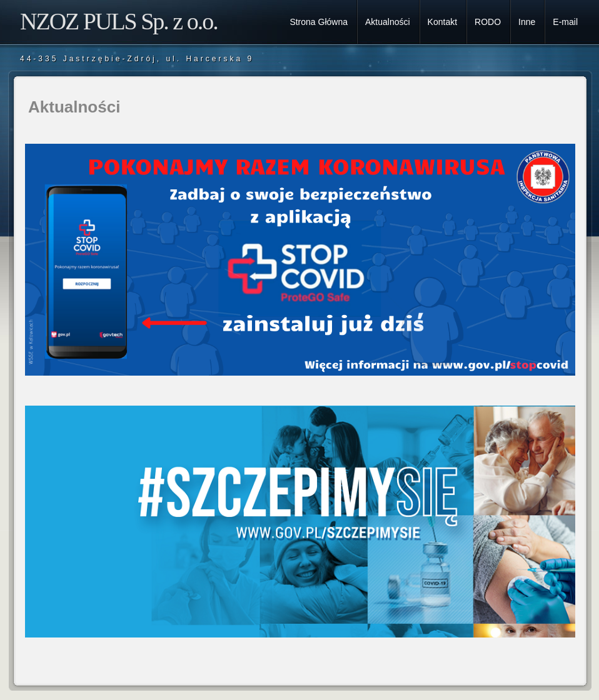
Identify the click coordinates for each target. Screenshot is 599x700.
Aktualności (388, 22)
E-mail (565, 22)
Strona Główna (319, 22)
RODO (488, 22)
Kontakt (442, 22)
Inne (527, 22)
